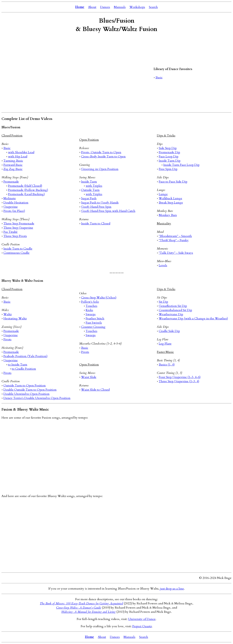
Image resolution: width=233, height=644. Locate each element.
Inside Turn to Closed (96, 223)
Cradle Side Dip (169, 331)
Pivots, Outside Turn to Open (101, 152)
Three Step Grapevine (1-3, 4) (179, 381)
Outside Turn (90, 190)
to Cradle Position (24, 369)
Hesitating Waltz (15, 318)
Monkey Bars (168, 215)
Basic (159, 77)
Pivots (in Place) (14, 211)
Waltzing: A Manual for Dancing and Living (88, 612)
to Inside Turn (18, 365)
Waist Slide (89, 377)
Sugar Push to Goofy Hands (100, 203)
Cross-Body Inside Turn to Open (103, 156)
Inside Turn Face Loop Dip (181, 165)
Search (153, 7)
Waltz (8, 314)
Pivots (7, 339)
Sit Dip (163, 302)
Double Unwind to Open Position (26, 394)
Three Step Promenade (19, 223)
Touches (91, 306)
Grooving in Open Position (100, 169)
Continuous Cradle (16, 253)
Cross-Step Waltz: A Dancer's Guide (79, 608)
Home (80, 7)
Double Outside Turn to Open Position (30, 390)
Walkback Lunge (170, 198)
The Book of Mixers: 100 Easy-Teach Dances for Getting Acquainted (81, 603)
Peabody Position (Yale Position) (25, 356)
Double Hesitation (16, 203)
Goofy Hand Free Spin (96, 207)
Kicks (89, 310)
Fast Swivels (94, 323)
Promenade (11, 182)
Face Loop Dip (169, 156)
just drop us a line (172, 589)
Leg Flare (165, 344)
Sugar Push (89, 198)
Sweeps (91, 314)
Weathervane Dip (171, 314)
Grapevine (11, 207)
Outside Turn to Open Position (25, 385)
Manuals (120, 7)
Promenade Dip (169, 152)
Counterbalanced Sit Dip (175, 310)
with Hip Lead (18, 156)
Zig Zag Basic (13, 169)
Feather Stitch (95, 318)
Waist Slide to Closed (95, 390)
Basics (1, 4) (167, 365)
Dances (105, 7)
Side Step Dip (168, 148)
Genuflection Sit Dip (173, 306)
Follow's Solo (90, 302)
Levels (163, 265)
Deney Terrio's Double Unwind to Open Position (37, 398)
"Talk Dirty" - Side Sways (176, 253)
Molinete (10, 198)
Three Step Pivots (15, 236)
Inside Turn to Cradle (18, 249)
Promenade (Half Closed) (25, 186)
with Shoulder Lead (21, 152)
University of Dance (142, 619)
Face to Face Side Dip (173, 182)
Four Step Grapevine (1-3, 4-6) (180, 377)
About (92, 7)
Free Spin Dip (168, 169)
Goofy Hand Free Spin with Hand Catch (108, 211)
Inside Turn (89, 182)
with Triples (94, 186)
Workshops (137, 7)
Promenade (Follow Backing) (28, 190)
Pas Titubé (10, 232)
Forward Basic (13, 165)
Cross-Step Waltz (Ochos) (99, 298)
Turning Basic (13, 161)
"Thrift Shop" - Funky (174, 240)
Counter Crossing (93, 327)
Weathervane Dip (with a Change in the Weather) (193, 318)
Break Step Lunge (171, 203)
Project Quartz (142, 626)
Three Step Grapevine (18, 228)
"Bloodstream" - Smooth (175, 236)
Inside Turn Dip (170, 161)
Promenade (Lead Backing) (26, 194)
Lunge (163, 194)
